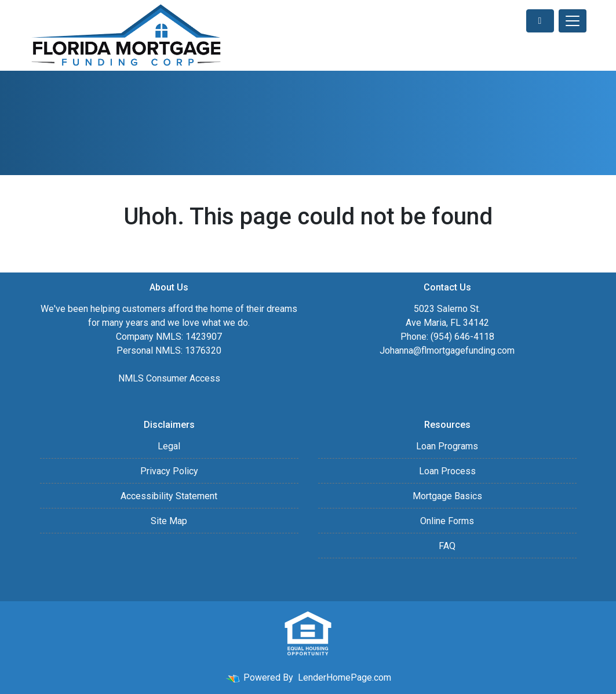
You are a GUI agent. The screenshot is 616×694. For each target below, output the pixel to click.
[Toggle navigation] (573, 21)
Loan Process (447, 471)
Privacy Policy (169, 471)
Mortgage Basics (447, 496)
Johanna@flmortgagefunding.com (447, 350)
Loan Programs (447, 446)
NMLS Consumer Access (169, 378)
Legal (169, 446)
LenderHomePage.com (345, 677)
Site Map (169, 521)
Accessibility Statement (169, 496)
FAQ (447, 546)
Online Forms (447, 521)
